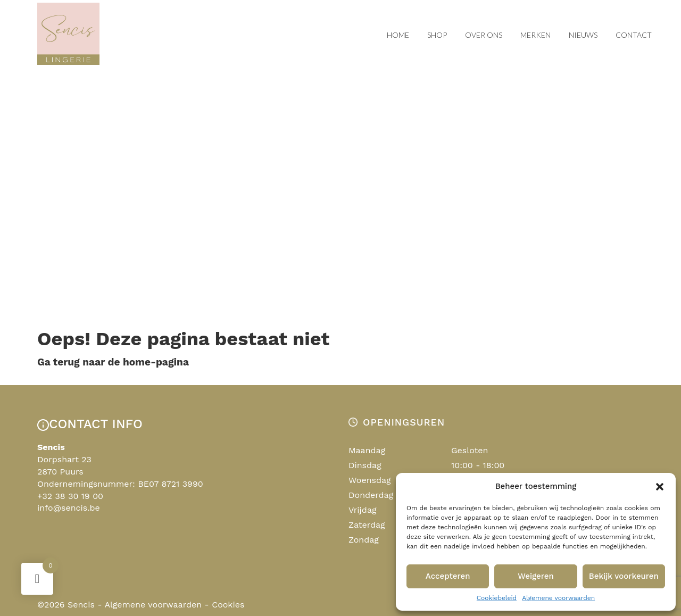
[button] (660, 487)
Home (398, 35)
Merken (535, 35)
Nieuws (583, 35)
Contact (634, 35)
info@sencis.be (69, 508)
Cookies (228, 605)
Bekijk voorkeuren (624, 576)
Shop (437, 35)
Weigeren (536, 576)
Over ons (484, 35)
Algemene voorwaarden (558, 598)
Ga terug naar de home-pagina (113, 362)
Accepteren (448, 576)
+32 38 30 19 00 (70, 496)
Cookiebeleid (497, 598)
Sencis (81, 605)
